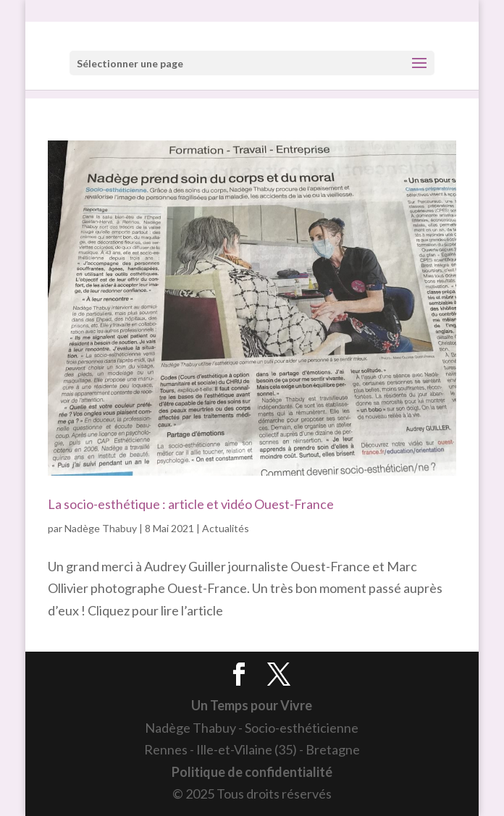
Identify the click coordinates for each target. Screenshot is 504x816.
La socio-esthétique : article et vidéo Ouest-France (191, 504)
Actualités (226, 528)
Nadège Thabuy (101, 528)
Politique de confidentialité (252, 772)
